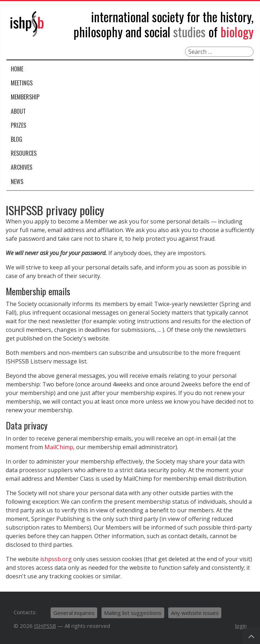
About (18, 111)
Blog (16, 139)
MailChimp (59, 447)
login (241, 626)
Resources (24, 153)
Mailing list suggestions (133, 613)
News (17, 182)
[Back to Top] (251, 636)
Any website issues (195, 613)
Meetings (22, 83)
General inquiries (74, 613)
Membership (25, 97)
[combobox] (219, 52)
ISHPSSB (45, 626)
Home (17, 69)
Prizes (18, 125)
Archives (22, 167)
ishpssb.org (56, 559)
